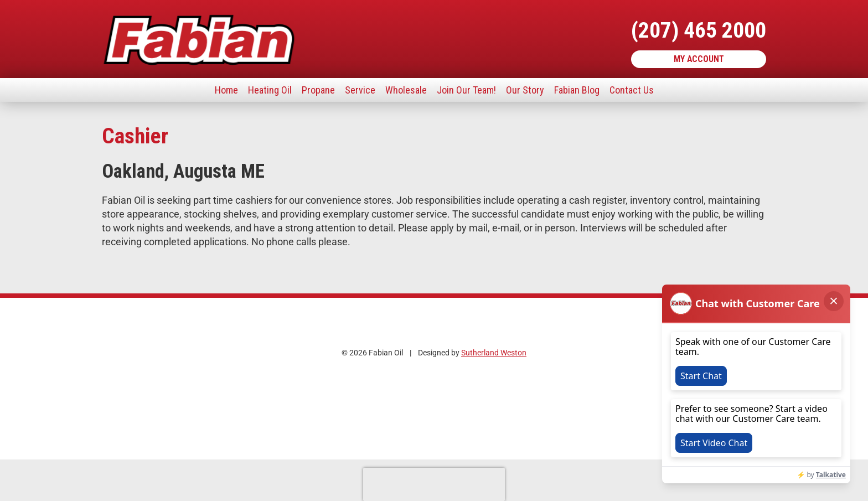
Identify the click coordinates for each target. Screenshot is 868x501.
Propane (318, 90)
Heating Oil (270, 90)
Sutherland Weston (494, 353)
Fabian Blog (577, 90)
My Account (699, 59)
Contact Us (632, 90)
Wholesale (406, 90)
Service (360, 90)
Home (226, 90)
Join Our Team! (466, 90)
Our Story (525, 90)
